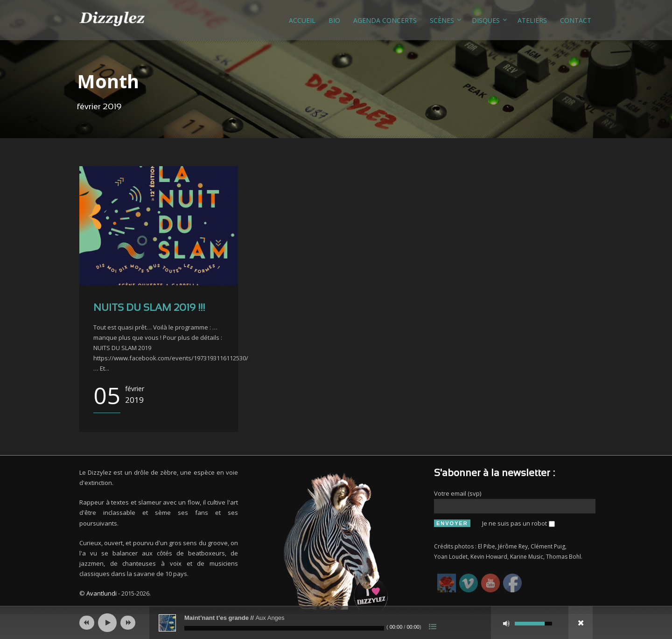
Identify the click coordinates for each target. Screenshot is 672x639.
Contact (576, 20)
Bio (334, 20)
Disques (486, 20)
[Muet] (506, 624)
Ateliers (532, 20)
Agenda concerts (385, 20)
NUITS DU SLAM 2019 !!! (149, 308)
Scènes (442, 20)
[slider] (284, 628)
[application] (336, 623)
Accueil (302, 20)
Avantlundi (101, 593)
